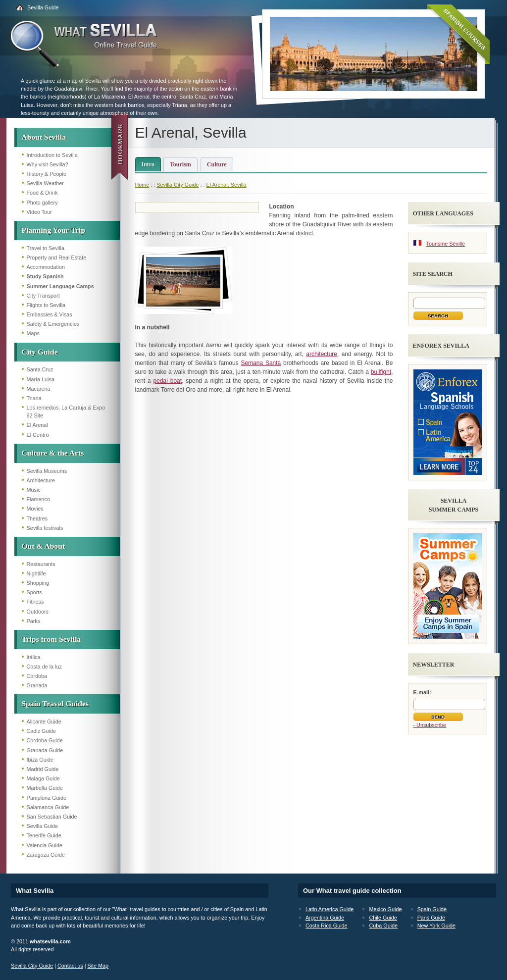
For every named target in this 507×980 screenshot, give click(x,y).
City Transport (43, 296)
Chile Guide (383, 918)
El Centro (38, 435)
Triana (34, 398)
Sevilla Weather (45, 183)
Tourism (180, 164)
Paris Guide (431, 918)
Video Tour (39, 212)
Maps (33, 333)
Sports (34, 592)
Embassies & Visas (50, 314)
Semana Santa (261, 363)
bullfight (381, 372)
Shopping (38, 583)
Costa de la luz (44, 667)
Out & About (44, 546)
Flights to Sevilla (46, 305)
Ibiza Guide (40, 760)
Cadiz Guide (41, 731)
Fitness (35, 602)
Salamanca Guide (48, 807)
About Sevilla (44, 137)
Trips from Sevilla (51, 639)
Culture (217, 164)
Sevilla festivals (45, 528)
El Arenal (37, 425)
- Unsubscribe (430, 725)
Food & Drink (42, 193)
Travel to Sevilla (46, 248)
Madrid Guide (43, 769)
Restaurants (41, 564)
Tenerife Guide (44, 835)
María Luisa (41, 379)
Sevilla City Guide (177, 185)
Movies (35, 509)
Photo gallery (42, 203)
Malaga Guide (43, 778)
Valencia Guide (45, 845)
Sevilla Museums (47, 471)
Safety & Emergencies (53, 324)
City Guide (40, 352)
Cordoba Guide (45, 740)
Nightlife (36, 573)
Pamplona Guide (47, 798)
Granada (37, 685)
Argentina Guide (325, 918)
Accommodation (46, 267)
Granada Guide (45, 750)
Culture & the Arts (53, 453)
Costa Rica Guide (327, 926)
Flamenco (38, 499)
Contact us (70, 966)
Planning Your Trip (54, 230)
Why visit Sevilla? (48, 164)
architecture (322, 354)
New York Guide (436, 926)
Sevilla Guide (43, 7)
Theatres (37, 518)
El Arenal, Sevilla (227, 185)
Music (34, 490)
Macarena (39, 389)
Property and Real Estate (57, 258)
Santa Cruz (40, 369)
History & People (47, 174)
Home (142, 185)
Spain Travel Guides (55, 703)
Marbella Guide (45, 788)
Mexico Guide (385, 909)
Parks (34, 621)
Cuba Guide (383, 926)
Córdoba (37, 676)
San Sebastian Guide (52, 817)
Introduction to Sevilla (52, 155)
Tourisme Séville (446, 244)
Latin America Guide (330, 909)
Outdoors (38, 612)
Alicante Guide (44, 722)
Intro (148, 164)
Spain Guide (432, 909)
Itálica (34, 657)
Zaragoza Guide (46, 855)
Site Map (98, 966)
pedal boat (168, 381)
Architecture (41, 480)
